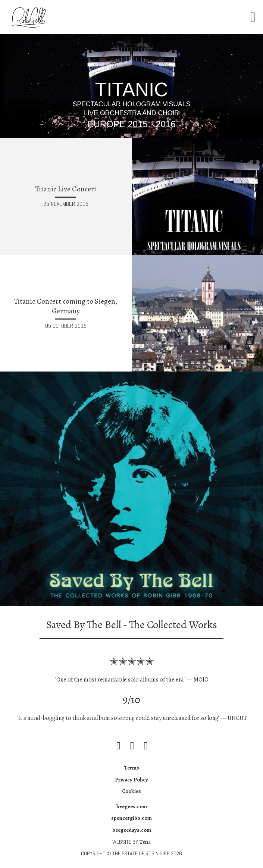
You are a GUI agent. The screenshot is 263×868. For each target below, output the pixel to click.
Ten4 (145, 842)
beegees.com (132, 806)
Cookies (131, 791)
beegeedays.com (132, 830)
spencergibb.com (131, 818)
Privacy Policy (131, 780)
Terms (131, 768)
